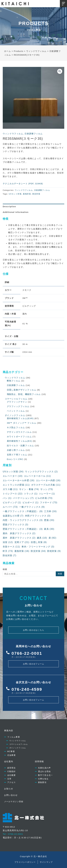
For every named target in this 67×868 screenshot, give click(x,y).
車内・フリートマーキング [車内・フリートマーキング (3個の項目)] (38, 547)
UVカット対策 (15, 194)
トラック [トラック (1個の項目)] (31, 494)
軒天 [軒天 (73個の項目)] (8, 551)
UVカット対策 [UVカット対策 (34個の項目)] (13, 472)
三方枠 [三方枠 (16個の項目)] (50, 511)
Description (9, 207)
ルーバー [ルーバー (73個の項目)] (10, 507)
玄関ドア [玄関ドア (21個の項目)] (22, 542)
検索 (5, 569)
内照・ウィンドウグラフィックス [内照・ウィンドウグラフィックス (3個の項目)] (23, 520)
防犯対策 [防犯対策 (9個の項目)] (54, 551)
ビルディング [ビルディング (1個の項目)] (12, 503)
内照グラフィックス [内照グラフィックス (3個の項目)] (38, 516)
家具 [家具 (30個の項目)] (49, 529)
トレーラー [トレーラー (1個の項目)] (47, 494)
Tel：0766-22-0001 (13, 834)
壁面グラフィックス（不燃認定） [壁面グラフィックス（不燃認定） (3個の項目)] (23, 529)
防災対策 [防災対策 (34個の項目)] (38, 551)
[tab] (33, 207)
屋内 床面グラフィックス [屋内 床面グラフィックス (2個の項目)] (19, 533)
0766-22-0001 (27, 653)
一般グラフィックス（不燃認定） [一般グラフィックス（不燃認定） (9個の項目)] (23, 511)
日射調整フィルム (34, 134)
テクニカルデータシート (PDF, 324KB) (23, 184)
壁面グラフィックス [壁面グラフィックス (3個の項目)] (16, 525)
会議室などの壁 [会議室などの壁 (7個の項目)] (13, 516)
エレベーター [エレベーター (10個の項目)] (13, 476)
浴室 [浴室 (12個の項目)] (8, 542)
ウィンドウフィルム (13, 134)
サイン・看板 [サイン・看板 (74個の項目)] (29, 489)
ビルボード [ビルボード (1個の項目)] (30, 503)
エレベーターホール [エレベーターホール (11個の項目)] (37, 476)
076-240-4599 (27, 689)
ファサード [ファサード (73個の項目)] (49, 503)
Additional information (16, 212)
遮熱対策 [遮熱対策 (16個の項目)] (22, 551)
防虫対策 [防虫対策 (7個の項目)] (10, 556)
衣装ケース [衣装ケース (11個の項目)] (11, 547)
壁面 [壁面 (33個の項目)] (49, 520)
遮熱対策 (27, 194)
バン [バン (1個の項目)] (7, 498)
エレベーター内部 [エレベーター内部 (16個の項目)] (48, 480)
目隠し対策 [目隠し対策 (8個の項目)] (39, 542)
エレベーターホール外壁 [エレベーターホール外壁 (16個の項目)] (19, 480)
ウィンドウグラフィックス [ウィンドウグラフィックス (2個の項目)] (41, 472)
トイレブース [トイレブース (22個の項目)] (13, 494)
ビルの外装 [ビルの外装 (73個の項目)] (44, 498)
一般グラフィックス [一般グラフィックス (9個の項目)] (32, 507)
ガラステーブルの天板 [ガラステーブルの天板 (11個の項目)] (46, 485)
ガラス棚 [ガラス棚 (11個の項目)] (10, 489)
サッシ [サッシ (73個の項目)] (47, 489)
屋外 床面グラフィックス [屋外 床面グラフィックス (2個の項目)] (19, 538)
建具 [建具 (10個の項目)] (42, 538)
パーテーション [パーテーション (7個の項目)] (23, 498)
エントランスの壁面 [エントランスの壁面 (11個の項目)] (16, 485)
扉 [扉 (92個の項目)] (53, 538)
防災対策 (36, 194)
